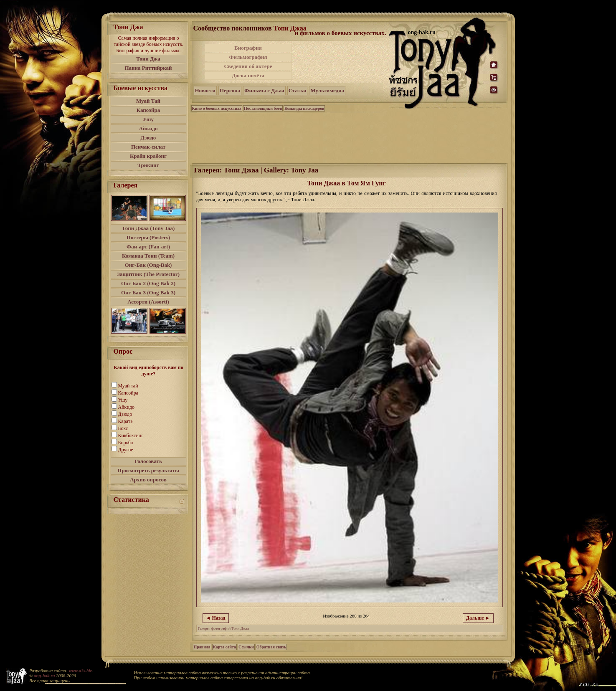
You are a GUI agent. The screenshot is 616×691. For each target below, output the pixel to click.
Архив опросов (148, 480)
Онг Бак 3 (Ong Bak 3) (148, 292)
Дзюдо (148, 138)
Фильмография (248, 57)
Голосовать (148, 461)
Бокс (123, 428)
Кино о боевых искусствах (217, 108)
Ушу (148, 119)
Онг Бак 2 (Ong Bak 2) (148, 283)
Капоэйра (148, 110)
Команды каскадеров (304, 108)
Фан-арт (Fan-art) (148, 247)
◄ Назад (216, 618)
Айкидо (148, 128)
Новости (205, 90)
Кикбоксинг (131, 435)
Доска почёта (248, 75)
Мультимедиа (327, 90)
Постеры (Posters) (148, 237)
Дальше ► (478, 618)
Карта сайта (224, 647)
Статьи (298, 90)
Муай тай (128, 386)
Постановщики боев (263, 108)
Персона (230, 90)
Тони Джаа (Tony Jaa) (148, 228)
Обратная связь (271, 647)
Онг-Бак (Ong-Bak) (148, 265)
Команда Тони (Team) (148, 256)
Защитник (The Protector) (148, 274)
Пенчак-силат (148, 147)
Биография (248, 48)
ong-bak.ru (44, 676)
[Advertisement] (341, 62)
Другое (126, 450)
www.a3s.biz (80, 671)
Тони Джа (148, 59)
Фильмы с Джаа (264, 90)
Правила (202, 647)
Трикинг (148, 165)
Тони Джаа (290, 28)
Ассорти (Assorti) (148, 302)
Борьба (126, 443)
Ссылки (246, 647)
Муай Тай (148, 101)
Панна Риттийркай (148, 68)
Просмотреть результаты (148, 470)
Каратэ (125, 421)
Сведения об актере (248, 66)
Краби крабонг (148, 156)
